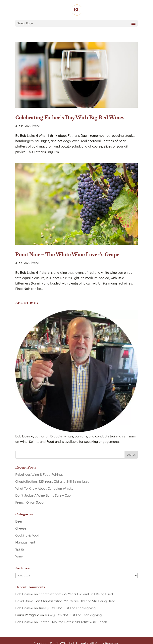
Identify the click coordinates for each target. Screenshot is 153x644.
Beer (19, 521)
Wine (37, 126)
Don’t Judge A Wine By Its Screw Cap (43, 495)
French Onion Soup (29, 502)
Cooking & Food (27, 535)
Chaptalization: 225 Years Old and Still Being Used (52, 482)
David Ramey (25, 601)
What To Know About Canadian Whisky (44, 488)
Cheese (21, 528)
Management (25, 542)
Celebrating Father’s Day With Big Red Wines (70, 117)
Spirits (20, 549)
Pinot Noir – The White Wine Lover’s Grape (67, 254)
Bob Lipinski (24, 594)
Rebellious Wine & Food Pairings (39, 475)
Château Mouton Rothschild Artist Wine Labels (73, 622)
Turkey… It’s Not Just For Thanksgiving (67, 608)
